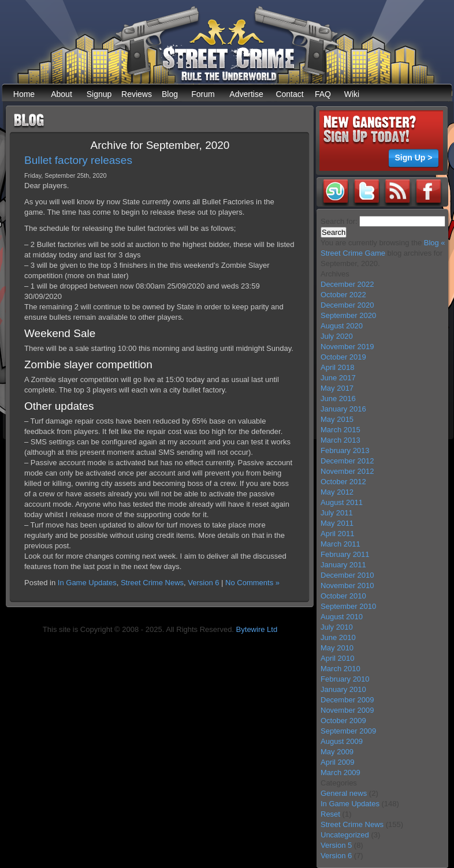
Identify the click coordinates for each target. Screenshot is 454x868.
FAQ (323, 94)
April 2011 (338, 534)
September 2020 (348, 315)
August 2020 (342, 326)
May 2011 (337, 523)
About (62, 94)
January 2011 (343, 565)
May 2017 (337, 388)
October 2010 (343, 596)
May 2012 (337, 492)
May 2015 (337, 419)
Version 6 (203, 583)
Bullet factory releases (78, 160)
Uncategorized (345, 835)
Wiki (352, 94)
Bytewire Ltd (257, 629)
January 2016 (343, 409)
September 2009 (348, 731)
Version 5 (336, 845)
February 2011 (345, 554)
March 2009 (340, 772)
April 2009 (338, 762)
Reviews (137, 94)
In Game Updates (87, 583)
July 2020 (337, 336)
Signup (99, 94)
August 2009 (342, 741)
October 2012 (343, 482)
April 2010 (338, 658)
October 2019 (343, 357)
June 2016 (338, 399)
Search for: (339, 221)
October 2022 (343, 295)
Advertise (246, 94)
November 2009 (347, 710)
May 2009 (337, 752)
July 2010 (337, 627)
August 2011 (342, 502)
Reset (330, 814)
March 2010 (340, 669)
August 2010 (342, 617)
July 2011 (337, 513)
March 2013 (340, 440)
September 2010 (348, 606)
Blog (170, 94)
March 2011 (340, 544)
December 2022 (347, 284)
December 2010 (347, 575)
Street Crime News (152, 583)
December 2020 (347, 305)
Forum (203, 94)
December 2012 (347, 461)
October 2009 (343, 721)
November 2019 (347, 347)
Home (24, 94)
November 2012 (347, 471)
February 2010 (345, 679)
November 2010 (347, 585)
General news (344, 793)
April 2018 (338, 367)
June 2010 (338, 637)
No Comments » (252, 583)
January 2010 (343, 689)
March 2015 (340, 430)
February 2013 (345, 450)
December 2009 (347, 700)
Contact (289, 94)
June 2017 (338, 378)
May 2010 (337, 648)
